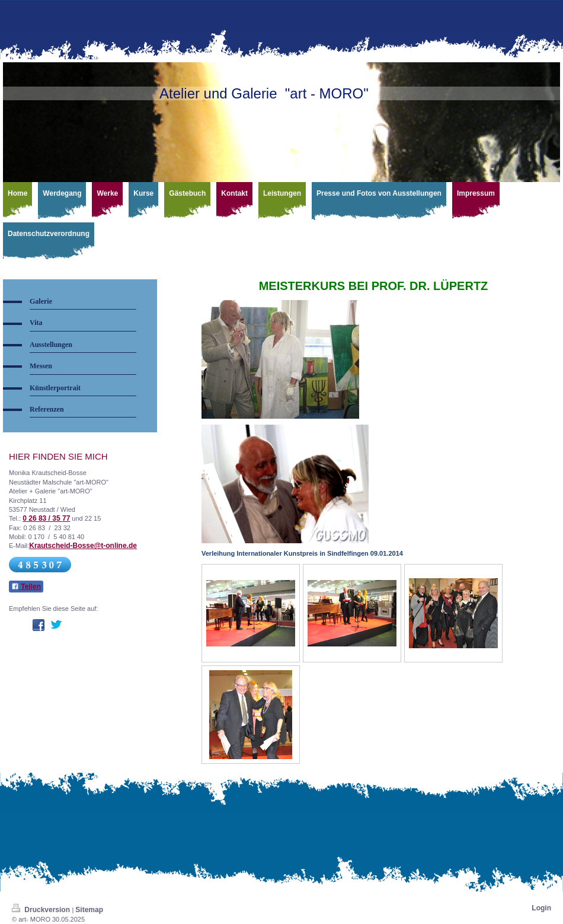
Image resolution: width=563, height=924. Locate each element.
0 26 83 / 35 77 (46, 518)
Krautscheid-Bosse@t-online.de (83, 546)
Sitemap (89, 910)
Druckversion (42, 910)
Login (541, 908)
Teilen (26, 587)
